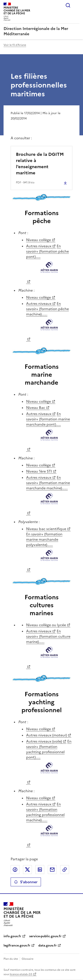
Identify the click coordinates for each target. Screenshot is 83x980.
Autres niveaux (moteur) (46, 735)
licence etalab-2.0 (21, 974)
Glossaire (28, 959)
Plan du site (11, 959)
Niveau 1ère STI (39, 471)
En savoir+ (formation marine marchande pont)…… (49, 429)
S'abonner (26, 882)
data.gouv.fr (47, 946)
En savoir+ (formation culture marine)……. (49, 646)
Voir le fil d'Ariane (15, 45)
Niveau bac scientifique (46, 529)
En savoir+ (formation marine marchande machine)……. (49, 493)
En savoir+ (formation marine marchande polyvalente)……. (49, 549)
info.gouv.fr (12, 936)
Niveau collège (39, 240)
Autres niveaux (39, 246)
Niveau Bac (36, 408)
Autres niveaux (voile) (44, 741)
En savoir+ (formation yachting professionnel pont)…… (49, 759)
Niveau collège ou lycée (46, 625)
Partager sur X (27, 870)
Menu (77, 5)
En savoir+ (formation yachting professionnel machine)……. (49, 822)
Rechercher (68, 5)
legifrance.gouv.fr (17, 946)
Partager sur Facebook (15, 870)
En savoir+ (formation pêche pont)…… (49, 261)
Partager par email (52, 870)
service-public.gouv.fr (45, 936)
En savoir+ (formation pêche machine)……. (49, 319)
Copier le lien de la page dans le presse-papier (65, 870)
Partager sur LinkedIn (40, 870)
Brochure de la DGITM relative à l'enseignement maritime (40, 164)
